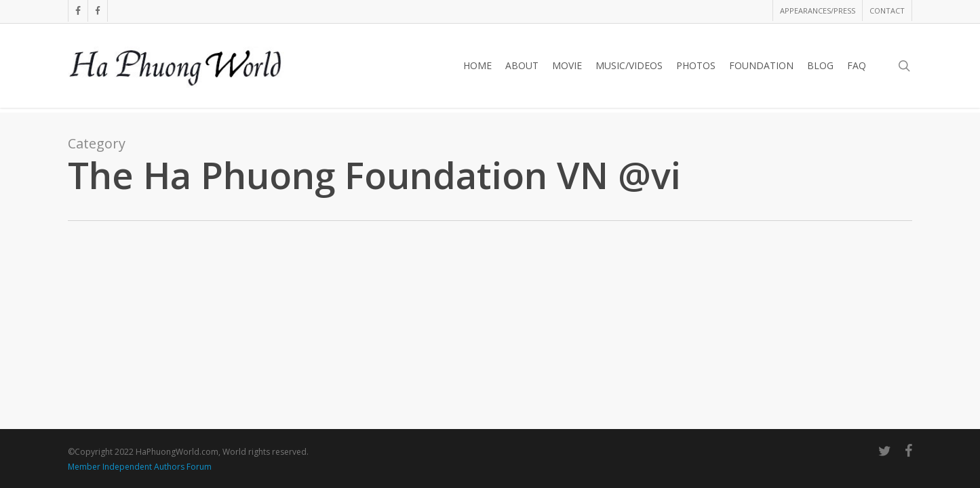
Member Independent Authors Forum (140, 467)
